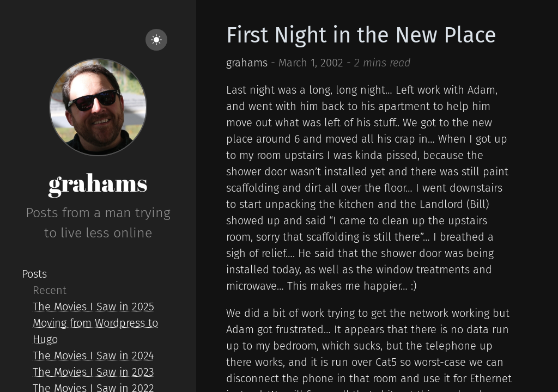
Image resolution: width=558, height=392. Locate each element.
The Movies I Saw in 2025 (93, 307)
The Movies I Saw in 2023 (93, 372)
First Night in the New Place (361, 35)
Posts (34, 274)
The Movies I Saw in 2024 (93, 356)
